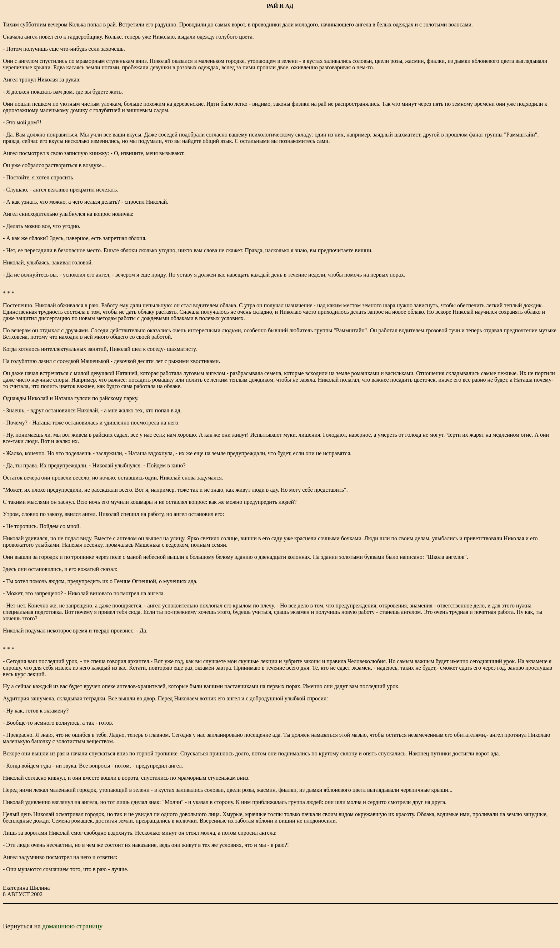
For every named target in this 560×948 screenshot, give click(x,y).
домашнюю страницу (72, 926)
